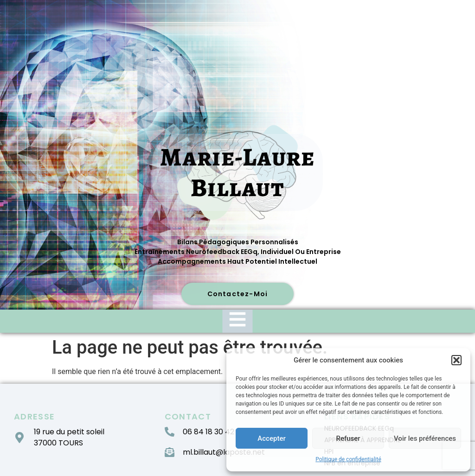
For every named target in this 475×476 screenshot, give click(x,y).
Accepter (271, 438)
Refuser (348, 438)
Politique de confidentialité (348, 459)
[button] (456, 360)
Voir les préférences (425, 438)
